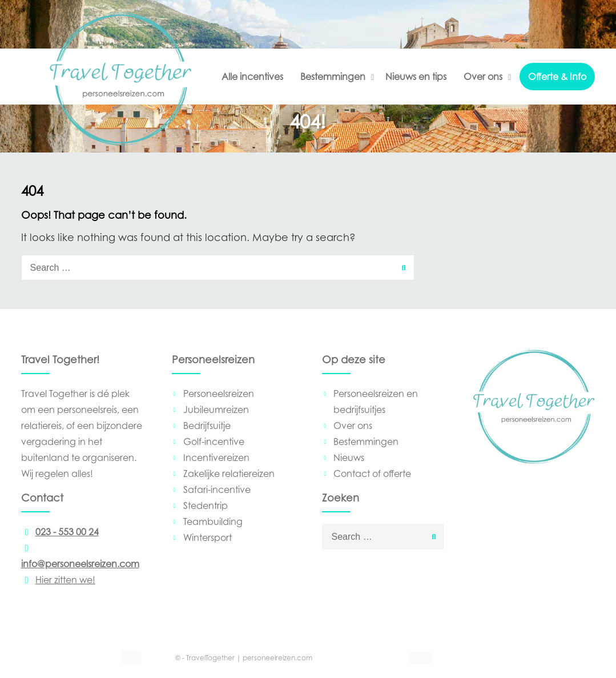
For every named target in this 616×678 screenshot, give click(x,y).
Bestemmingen (333, 77)
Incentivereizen (216, 458)
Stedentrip (206, 506)
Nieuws (349, 458)
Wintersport (208, 537)
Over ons (483, 77)
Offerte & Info (557, 77)
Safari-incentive (217, 490)
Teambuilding (213, 521)
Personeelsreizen (219, 394)
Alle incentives (252, 77)
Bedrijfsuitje (207, 426)
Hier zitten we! (58, 580)
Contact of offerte (372, 474)
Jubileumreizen (216, 410)
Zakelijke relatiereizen (229, 474)
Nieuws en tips (416, 77)
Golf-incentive (214, 442)
